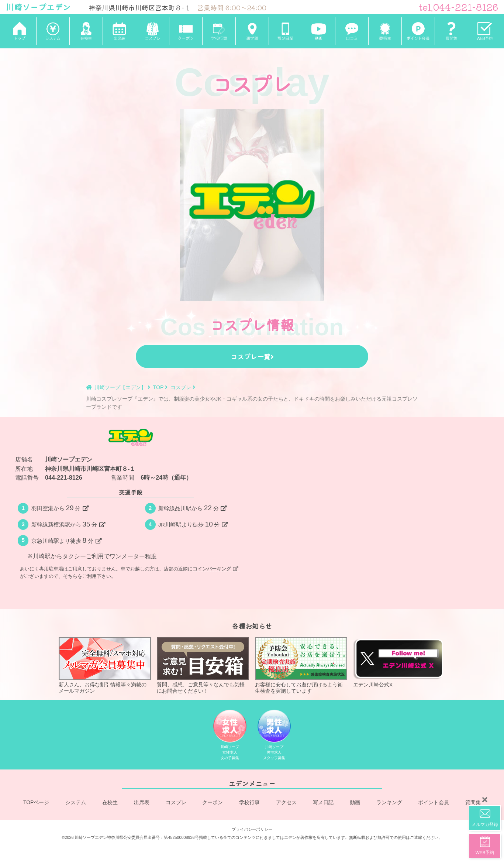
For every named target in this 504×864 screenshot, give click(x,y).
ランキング (389, 803)
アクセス (286, 803)
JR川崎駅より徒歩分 (193, 524)
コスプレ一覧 (252, 356)
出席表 (142, 803)
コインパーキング (215, 569)
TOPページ (36, 803)
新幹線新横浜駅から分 (68, 524)
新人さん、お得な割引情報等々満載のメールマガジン (105, 665)
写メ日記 (323, 803)
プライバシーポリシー (252, 828)
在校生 (110, 803)
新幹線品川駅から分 (192, 508)
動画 (355, 803)
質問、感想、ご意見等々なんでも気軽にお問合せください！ (203, 665)
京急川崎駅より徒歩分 (66, 540)
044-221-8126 (64, 477)
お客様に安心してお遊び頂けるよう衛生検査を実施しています (301, 665)
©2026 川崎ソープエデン (84, 837)
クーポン (213, 803)
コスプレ (176, 803)
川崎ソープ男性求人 (274, 736)
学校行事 (250, 803)
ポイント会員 (434, 803)
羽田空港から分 (60, 508)
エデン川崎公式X (399, 662)
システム (76, 803)
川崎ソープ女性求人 (230, 736)
